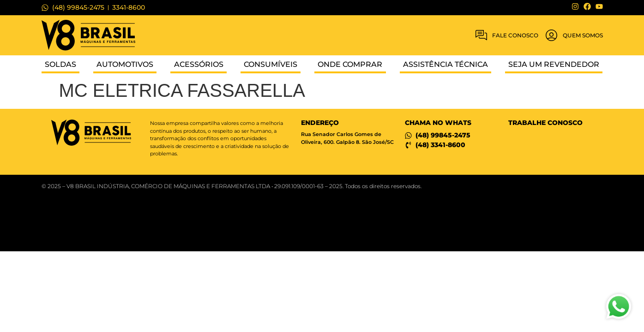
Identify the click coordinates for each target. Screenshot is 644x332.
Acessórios (199, 64)
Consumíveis (271, 64)
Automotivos (125, 64)
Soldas (60, 64)
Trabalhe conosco (545, 123)
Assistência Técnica (445, 64)
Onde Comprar (350, 64)
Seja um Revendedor (554, 64)
